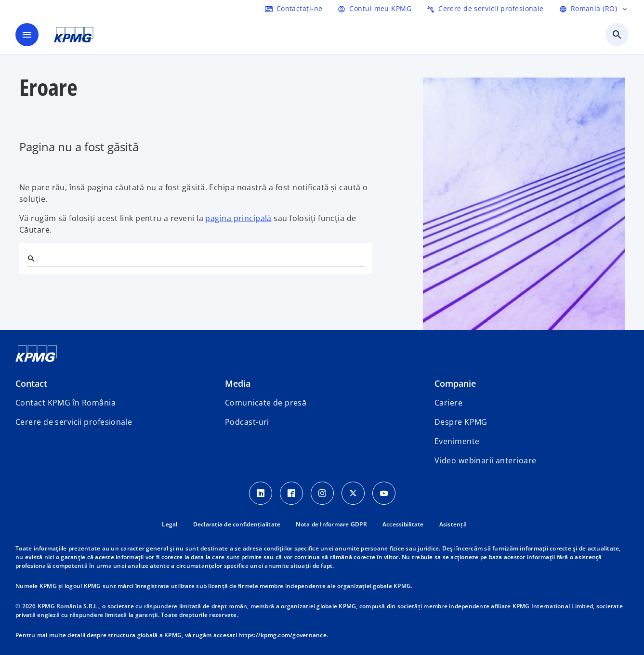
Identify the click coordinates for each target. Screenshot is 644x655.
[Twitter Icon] (353, 493)
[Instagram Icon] (322, 493)
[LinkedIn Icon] (261, 493)
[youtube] (384, 493)
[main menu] (27, 35)
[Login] (375, 9)
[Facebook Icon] (291, 493)
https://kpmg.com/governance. (283, 635)
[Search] (31, 258)
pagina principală (238, 218)
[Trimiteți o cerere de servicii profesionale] (485, 9)
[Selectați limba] (594, 9)
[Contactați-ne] (294, 9)
